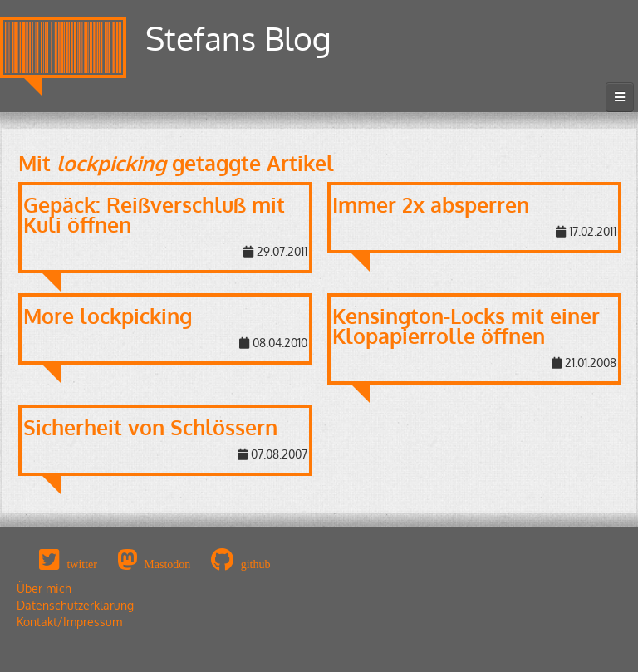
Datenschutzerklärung (75, 605)
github (256, 564)
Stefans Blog (238, 38)
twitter (82, 564)
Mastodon (167, 564)
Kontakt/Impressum (69, 622)
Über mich (44, 589)
